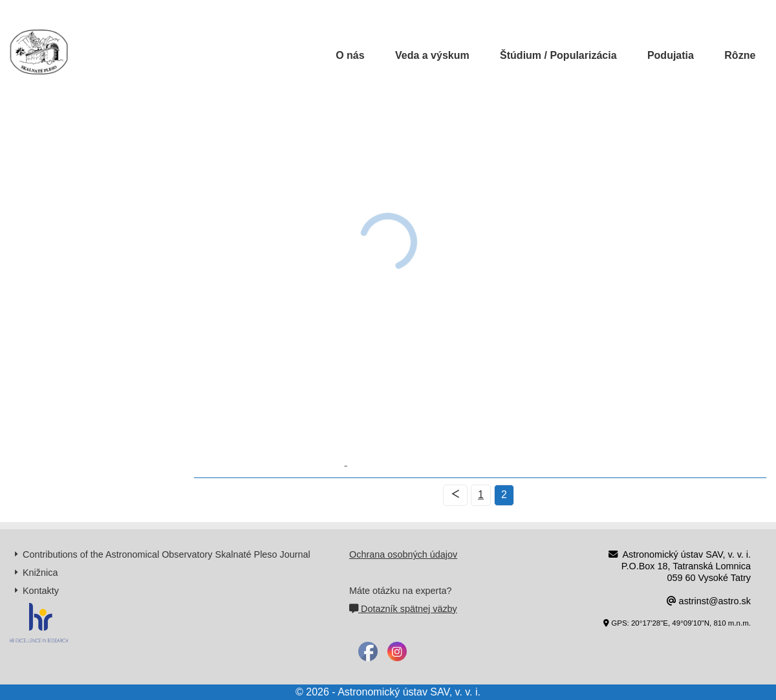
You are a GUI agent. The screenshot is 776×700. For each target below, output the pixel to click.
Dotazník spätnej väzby (403, 609)
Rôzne (740, 55)
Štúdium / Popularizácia (558, 55)
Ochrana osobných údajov (403, 554)
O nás (350, 55)
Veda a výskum (432, 55)
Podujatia (671, 55)
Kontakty (41, 591)
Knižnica (40, 573)
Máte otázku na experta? (400, 591)
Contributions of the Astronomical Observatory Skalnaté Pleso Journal (167, 554)
